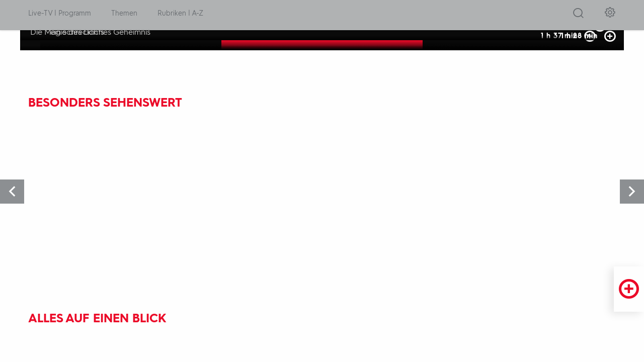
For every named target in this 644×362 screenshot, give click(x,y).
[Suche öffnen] (578, 16)
